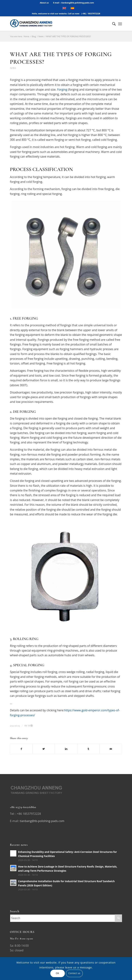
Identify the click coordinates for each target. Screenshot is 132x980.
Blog (34, 36)
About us (44, 3)
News (41, 36)
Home (26, 36)
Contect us (74, 973)
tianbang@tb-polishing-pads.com (42, 821)
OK (58, 973)
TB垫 (30, 726)
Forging (62, 89)
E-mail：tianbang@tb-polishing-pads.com (73, 3)
